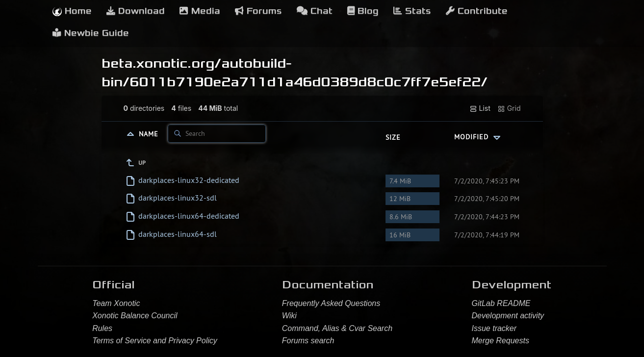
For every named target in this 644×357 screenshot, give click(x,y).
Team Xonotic (116, 303)
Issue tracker (494, 328)
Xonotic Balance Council (135, 316)
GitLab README (501, 303)
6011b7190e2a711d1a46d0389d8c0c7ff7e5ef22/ (309, 82)
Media (200, 11)
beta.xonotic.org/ (161, 63)
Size (393, 137)
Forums (258, 11)
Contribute (477, 11)
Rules (102, 328)
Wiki (289, 316)
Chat (315, 11)
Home (72, 11)
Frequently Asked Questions (331, 303)
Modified (478, 137)
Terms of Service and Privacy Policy (155, 341)
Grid (509, 108)
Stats (412, 11)
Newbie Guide (91, 33)
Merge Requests (501, 341)
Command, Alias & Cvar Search (337, 328)
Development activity (508, 316)
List (480, 108)
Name (150, 133)
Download (136, 11)
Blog (363, 11)
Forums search (308, 341)
